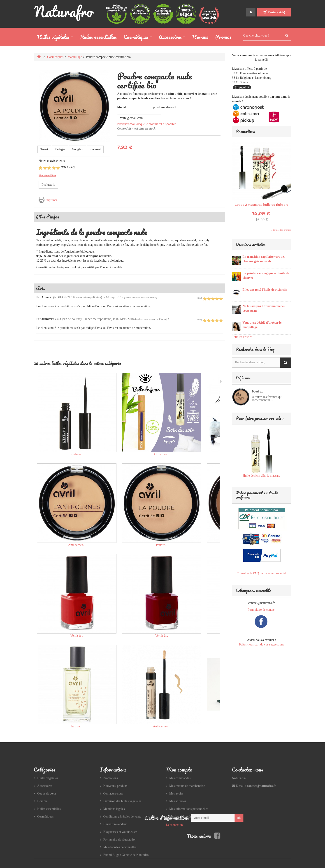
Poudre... (162, 545)
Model (121, 107)
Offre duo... (161, 454)
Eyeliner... (77, 454)
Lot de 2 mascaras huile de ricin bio (261, 205)
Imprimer (51, 200)
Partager (60, 149)
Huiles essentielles (98, 37)
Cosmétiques (136, 38)
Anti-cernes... (77, 545)
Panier (274, 12)
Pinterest (95, 149)
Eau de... (77, 726)
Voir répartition (47, 175)
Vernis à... (77, 636)
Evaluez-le (48, 185)
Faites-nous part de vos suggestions (262, 644)
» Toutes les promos (281, 230)
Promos (223, 37)
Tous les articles (242, 337)
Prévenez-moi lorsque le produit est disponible (147, 124)
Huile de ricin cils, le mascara (262, 476)
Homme (200, 37)
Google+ (78, 149)
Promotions (245, 131)
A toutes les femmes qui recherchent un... (267, 398)
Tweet (44, 149)
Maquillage (75, 57)
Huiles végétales (53, 38)
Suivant (221, 381)
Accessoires (170, 38)
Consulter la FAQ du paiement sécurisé (261, 573)
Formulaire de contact (261, 610)
